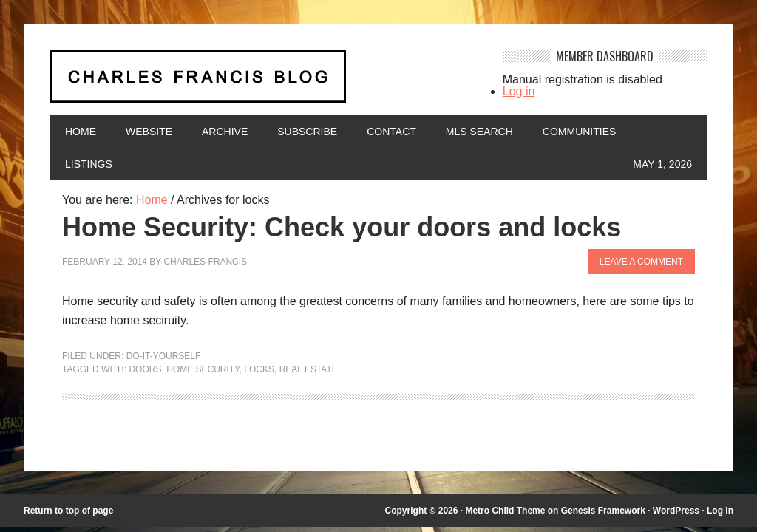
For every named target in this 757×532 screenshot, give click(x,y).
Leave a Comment (641, 262)
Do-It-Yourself (164, 356)
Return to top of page (68, 511)
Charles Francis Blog (265, 82)
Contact (391, 132)
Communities (580, 132)
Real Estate (309, 369)
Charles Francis (205, 262)
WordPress (676, 511)
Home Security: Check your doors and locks (342, 227)
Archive (225, 132)
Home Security (203, 369)
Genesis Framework (603, 511)
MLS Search (479, 132)
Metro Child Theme (505, 511)
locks (259, 369)
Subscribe (307, 132)
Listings (89, 164)
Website (149, 132)
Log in (519, 91)
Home (81, 132)
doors (145, 369)
